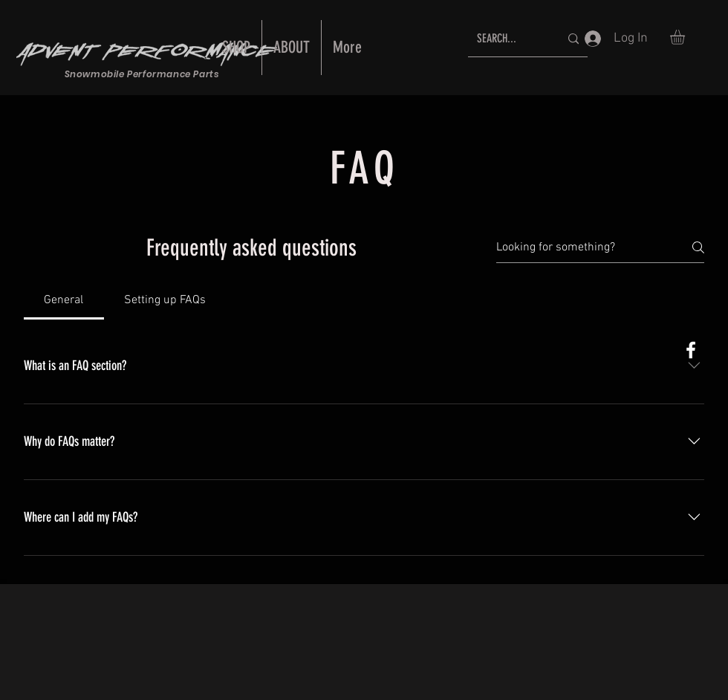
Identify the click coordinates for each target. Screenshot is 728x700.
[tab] (64, 300)
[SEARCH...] (507, 39)
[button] (686, 37)
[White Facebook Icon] (691, 350)
